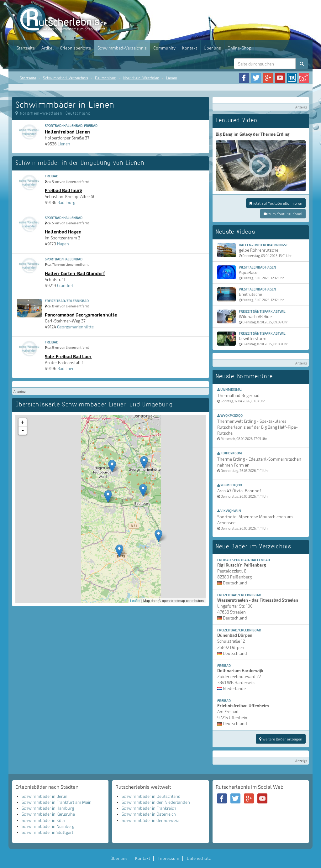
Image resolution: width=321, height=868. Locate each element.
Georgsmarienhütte (75, 327)
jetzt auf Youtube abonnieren (276, 203)
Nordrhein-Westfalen (141, 78)
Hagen (63, 244)
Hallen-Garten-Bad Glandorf (75, 273)
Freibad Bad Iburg (63, 190)
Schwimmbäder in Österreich (149, 814)
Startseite (26, 48)
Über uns (212, 48)
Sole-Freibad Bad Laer (68, 356)
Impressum (168, 858)
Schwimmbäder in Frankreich (149, 808)
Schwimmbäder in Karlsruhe (48, 814)
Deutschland (106, 78)
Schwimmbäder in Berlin (45, 796)
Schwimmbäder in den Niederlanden (156, 802)
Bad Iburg (66, 202)
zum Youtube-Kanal (283, 214)
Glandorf (65, 285)
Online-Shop (239, 48)
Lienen (172, 78)
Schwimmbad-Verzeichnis (122, 48)
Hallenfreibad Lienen (67, 132)
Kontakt (190, 48)
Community (164, 48)
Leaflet (135, 601)
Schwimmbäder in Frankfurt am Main (57, 802)
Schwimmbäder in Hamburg (48, 808)
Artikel (47, 48)
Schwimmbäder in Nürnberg (48, 826)
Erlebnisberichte (76, 48)
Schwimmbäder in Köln (43, 820)
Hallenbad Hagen (63, 232)
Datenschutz (199, 858)
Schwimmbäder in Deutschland (151, 796)
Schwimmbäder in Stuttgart (47, 832)
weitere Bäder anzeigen (281, 739)
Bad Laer (66, 369)
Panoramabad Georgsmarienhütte (81, 315)
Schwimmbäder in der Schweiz (150, 820)
